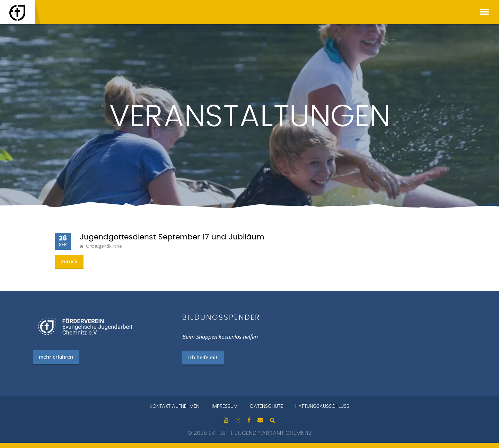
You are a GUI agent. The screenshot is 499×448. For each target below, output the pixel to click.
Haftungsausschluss (322, 406)
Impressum (225, 406)
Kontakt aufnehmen (174, 406)
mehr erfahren (56, 357)
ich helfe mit (203, 357)
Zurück (69, 261)
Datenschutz (266, 406)
